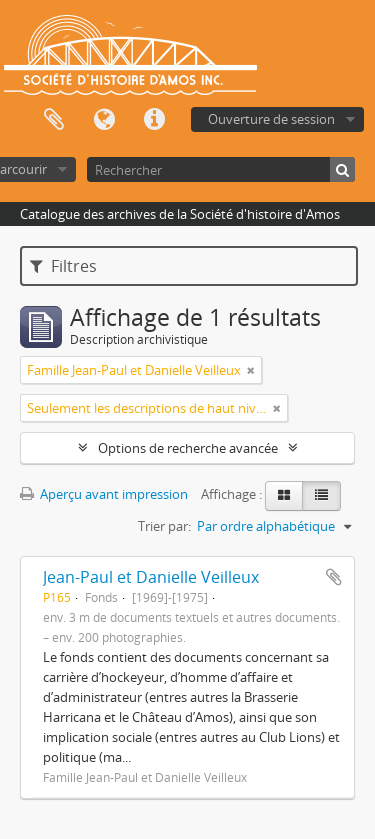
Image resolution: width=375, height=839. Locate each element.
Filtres (63, 266)
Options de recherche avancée (188, 448)
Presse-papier (54, 120)
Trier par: (164, 526)
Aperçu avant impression (104, 494)
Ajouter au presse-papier (334, 577)
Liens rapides (154, 120)
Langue (104, 120)
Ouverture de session (271, 119)
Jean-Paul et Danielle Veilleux (151, 577)
